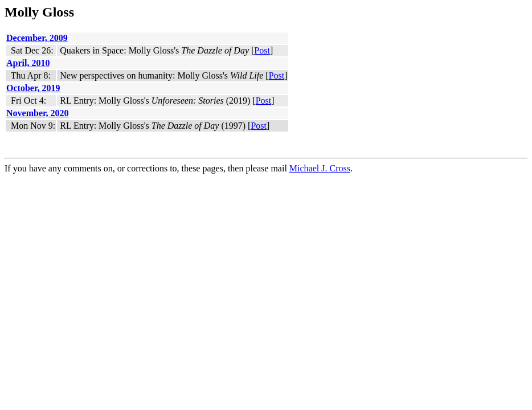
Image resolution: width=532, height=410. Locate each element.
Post (262, 50)
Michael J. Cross (320, 168)
